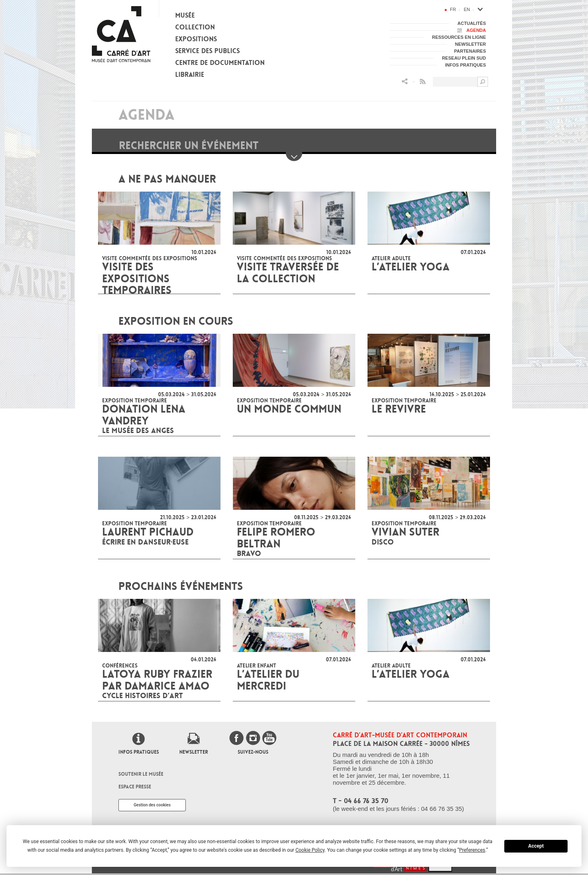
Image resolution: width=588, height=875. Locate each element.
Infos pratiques (139, 752)
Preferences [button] (472, 850)
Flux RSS (423, 81)
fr (453, 9)
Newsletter (194, 752)
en (467, 9)
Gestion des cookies (152, 805)
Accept (536, 846)
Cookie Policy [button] (310, 850)
